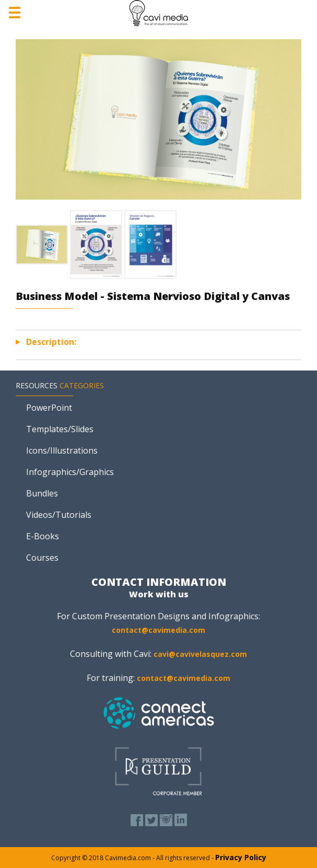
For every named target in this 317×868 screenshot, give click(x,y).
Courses (42, 558)
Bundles (42, 493)
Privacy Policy (241, 857)
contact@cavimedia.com (158, 630)
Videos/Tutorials (59, 515)
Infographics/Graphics (70, 472)
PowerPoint (49, 408)
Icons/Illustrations (62, 450)
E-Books (43, 536)
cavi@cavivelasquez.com (200, 654)
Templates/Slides (60, 429)
